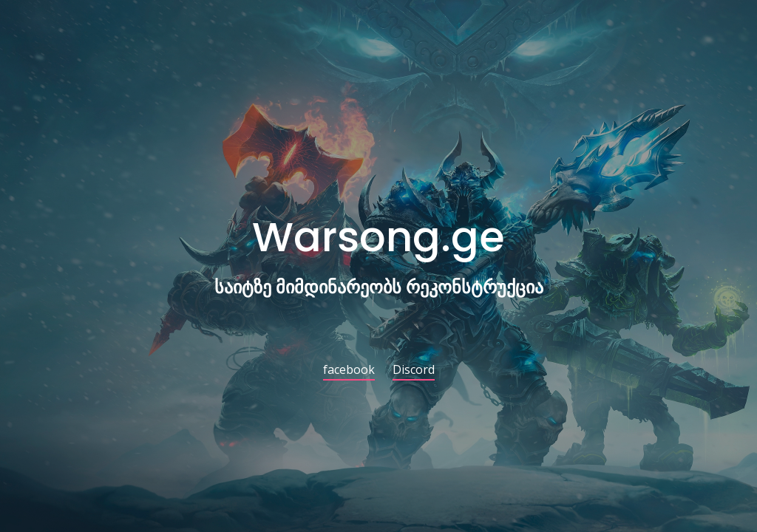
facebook (349, 371)
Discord (414, 371)
